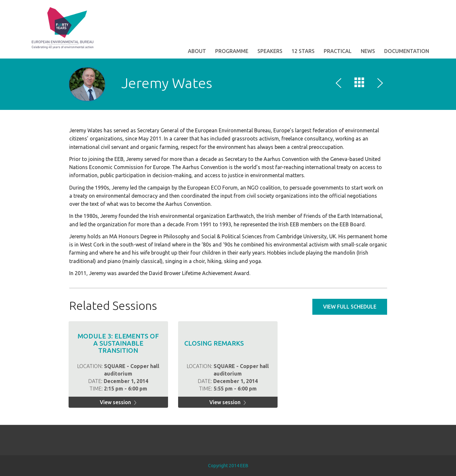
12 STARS (303, 51)
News (368, 51)
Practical (338, 51)
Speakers (270, 51)
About (197, 51)
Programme (232, 51)
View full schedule (350, 307)
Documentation (407, 51)
